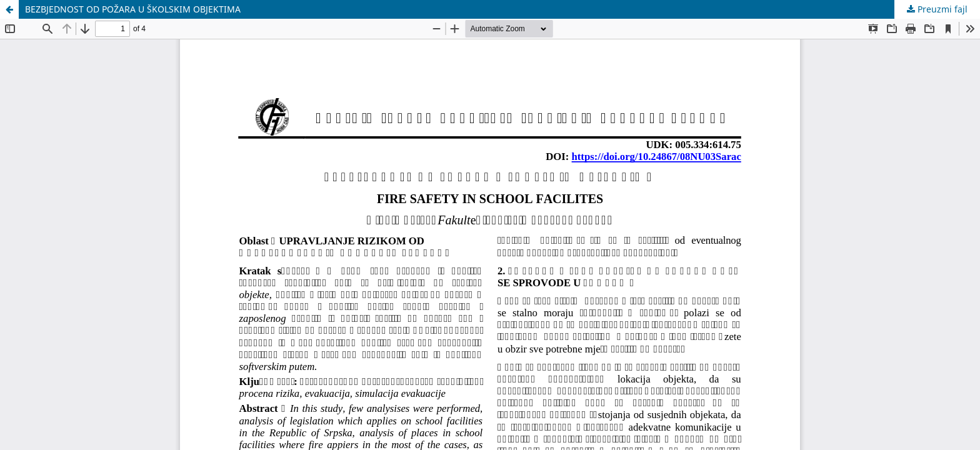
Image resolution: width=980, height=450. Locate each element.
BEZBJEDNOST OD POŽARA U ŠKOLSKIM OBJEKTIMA (133, 9)
